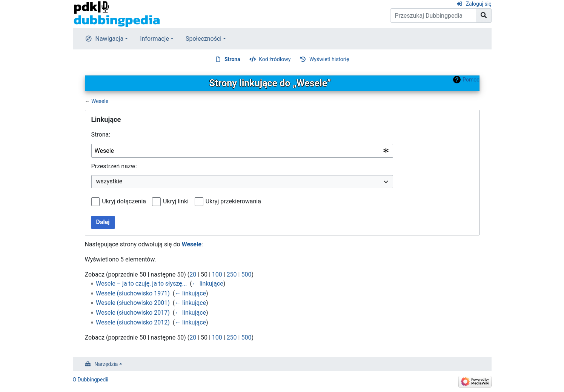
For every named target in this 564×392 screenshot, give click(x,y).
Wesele (100, 101)
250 (232, 274)
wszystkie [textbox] (109, 181)
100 (217, 274)
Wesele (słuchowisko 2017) (133, 313)
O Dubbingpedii (91, 380)
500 (246, 274)
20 (193, 274)
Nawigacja (110, 39)
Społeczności (204, 39)
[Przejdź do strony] (484, 15)
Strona (232, 59)
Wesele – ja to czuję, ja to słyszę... (141, 284)
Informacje (154, 39)
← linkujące (208, 284)
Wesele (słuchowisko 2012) (133, 322)
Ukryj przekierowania (233, 201)
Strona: (101, 135)
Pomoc (471, 80)
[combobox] (242, 151)
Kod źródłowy (275, 59)
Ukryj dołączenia (124, 201)
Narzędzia (106, 364)
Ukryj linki (176, 201)
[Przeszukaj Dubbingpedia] (433, 15)
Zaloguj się (479, 4)
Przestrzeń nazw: (114, 166)
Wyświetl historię (329, 59)
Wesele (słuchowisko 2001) (133, 303)
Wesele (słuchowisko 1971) (133, 293)
